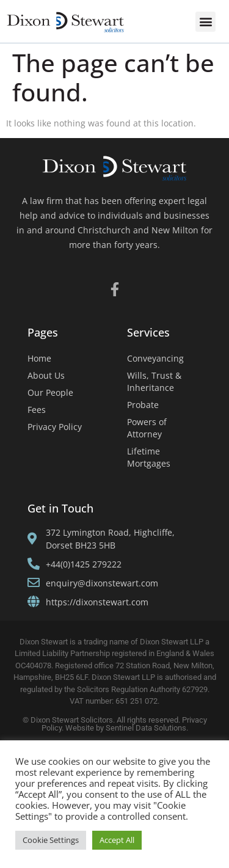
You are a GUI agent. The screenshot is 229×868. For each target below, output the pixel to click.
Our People (50, 392)
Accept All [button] (117, 840)
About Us (46, 375)
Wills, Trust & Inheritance (154, 381)
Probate (143, 405)
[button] (205, 22)
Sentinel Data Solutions (146, 728)
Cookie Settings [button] (51, 840)
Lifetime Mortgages (149, 457)
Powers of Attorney (147, 428)
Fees (37, 410)
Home (39, 358)
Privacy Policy (55, 427)
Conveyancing (155, 358)
